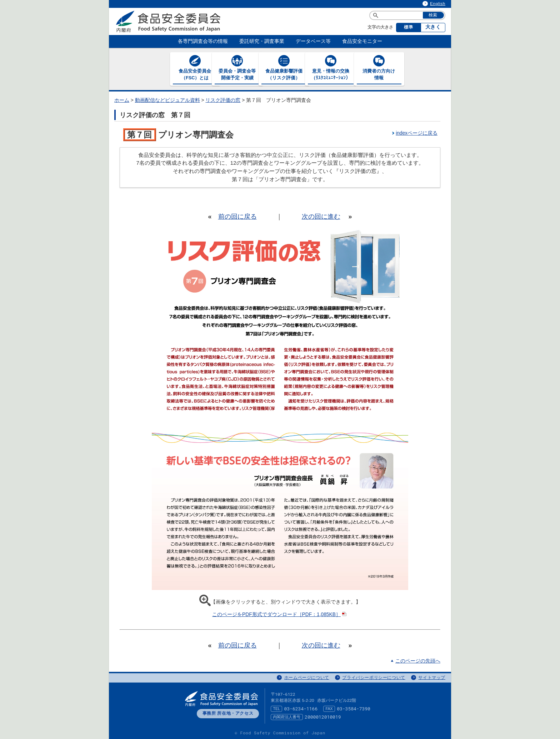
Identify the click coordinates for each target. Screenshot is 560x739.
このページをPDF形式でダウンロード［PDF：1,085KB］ (280, 614)
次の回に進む (321, 216)
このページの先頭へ (418, 661)
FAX (329, 708)
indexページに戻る (417, 133)
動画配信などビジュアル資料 (167, 100)
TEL (276, 708)
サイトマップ (432, 677)
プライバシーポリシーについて (374, 677)
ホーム (122, 100)
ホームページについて (307, 677)
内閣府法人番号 (287, 716)
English (438, 4)
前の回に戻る (237, 216)
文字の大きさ (380, 27)
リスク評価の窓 (223, 100)
